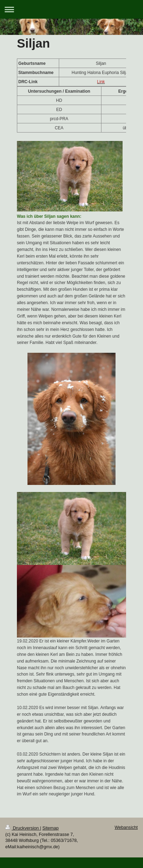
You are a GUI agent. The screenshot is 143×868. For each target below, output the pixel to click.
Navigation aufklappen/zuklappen (71, 9)
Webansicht (126, 827)
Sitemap (50, 828)
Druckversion (23, 828)
